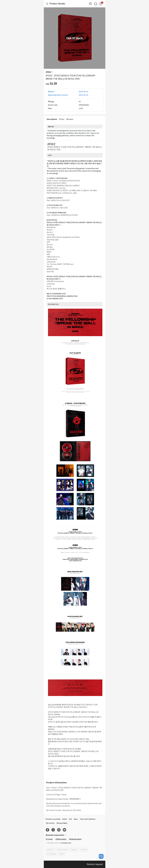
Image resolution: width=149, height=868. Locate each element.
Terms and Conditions (88, 819)
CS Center (49, 839)
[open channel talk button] (101, 856)
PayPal (74, 850)
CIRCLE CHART (63, 850)
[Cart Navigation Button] (101, 4)
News (76, 819)
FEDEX (62, 854)
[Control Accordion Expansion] (75, 835)
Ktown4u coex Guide (53, 819)
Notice (65, 819)
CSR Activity (50, 823)
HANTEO (50, 850)
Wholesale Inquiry (75, 839)
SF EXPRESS (51, 854)
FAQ (70, 819)
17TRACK (83, 850)
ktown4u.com (66, 843)
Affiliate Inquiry (61, 839)
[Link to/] (96, 4)
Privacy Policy (62, 823)
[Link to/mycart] (101, 4)
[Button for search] (90, 4)
